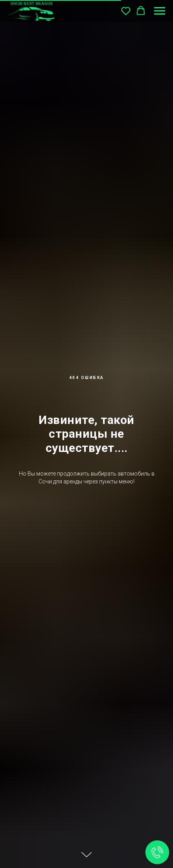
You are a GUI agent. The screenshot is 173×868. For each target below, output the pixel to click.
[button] (126, 11)
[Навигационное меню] (160, 11)
